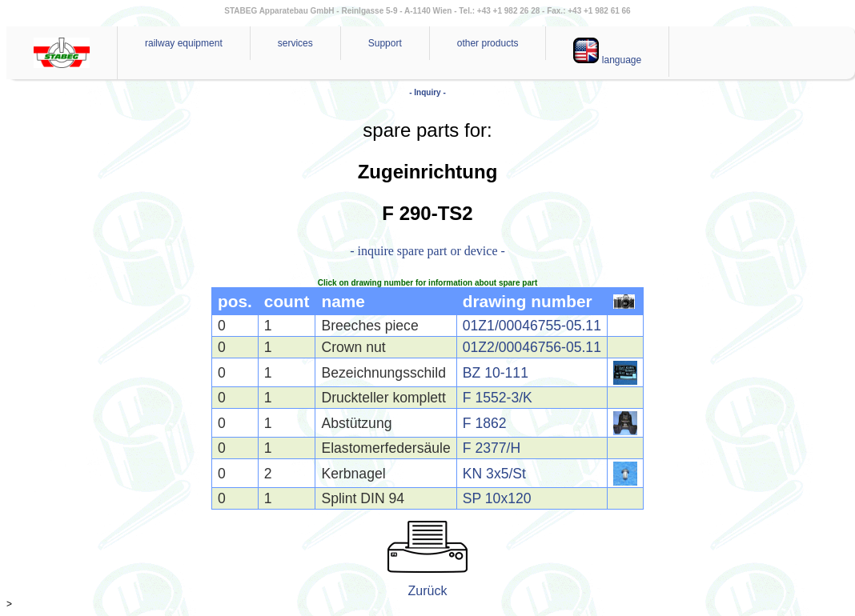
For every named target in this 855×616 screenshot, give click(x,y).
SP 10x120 (497, 498)
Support (385, 43)
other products (488, 43)
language (607, 52)
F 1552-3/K (498, 398)
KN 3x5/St (494, 474)
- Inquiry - (427, 92)
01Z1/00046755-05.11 (532, 326)
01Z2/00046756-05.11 (532, 347)
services (295, 43)
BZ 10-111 (496, 373)
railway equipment (184, 43)
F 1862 (485, 423)
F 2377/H (492, 448)
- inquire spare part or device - (427, 251)
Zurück (428, 591)
